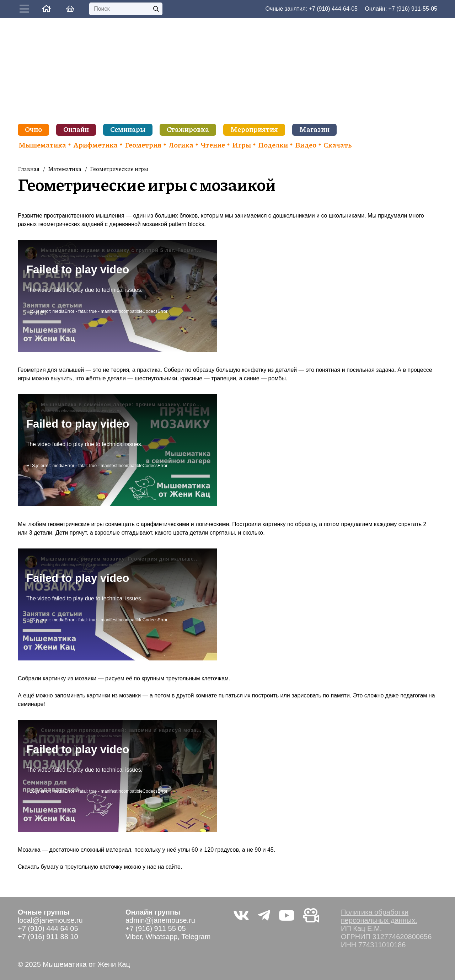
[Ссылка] (46, 9)
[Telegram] (264, 915)
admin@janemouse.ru (160, 920)
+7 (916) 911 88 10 (48, 937)
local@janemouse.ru (50, 920)
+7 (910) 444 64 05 (48, 928)
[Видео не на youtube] (311, 915)
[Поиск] (126, 9)
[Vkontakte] (241, 915)
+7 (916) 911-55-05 (413, 9)
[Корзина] (70, 9)
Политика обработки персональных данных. (379, 916)
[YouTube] (287, 915)
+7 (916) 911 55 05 (156, 928)
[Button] (26, 9)
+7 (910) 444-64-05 (333, 9)
